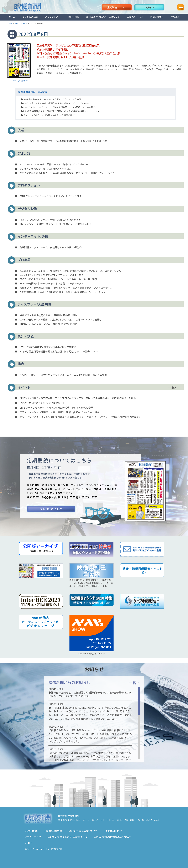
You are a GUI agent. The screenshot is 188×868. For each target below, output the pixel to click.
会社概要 (32, 831)
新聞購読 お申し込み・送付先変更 (103, 17)
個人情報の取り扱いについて (114, 837)
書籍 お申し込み (135, 17)
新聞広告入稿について (84, 831)
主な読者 (175, 17)
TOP (29, 843)
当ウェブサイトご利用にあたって (69, 837)
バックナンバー (53, 17)
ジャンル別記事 (30, 17)
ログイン (149, 7)
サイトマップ (34, 837)
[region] (94, 723)
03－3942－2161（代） (123, 820)
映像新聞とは (54, 831)
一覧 (172, 387)
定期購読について (117, 7)
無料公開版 (73, 17)
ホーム (12, 17)
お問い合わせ (157, 17)
